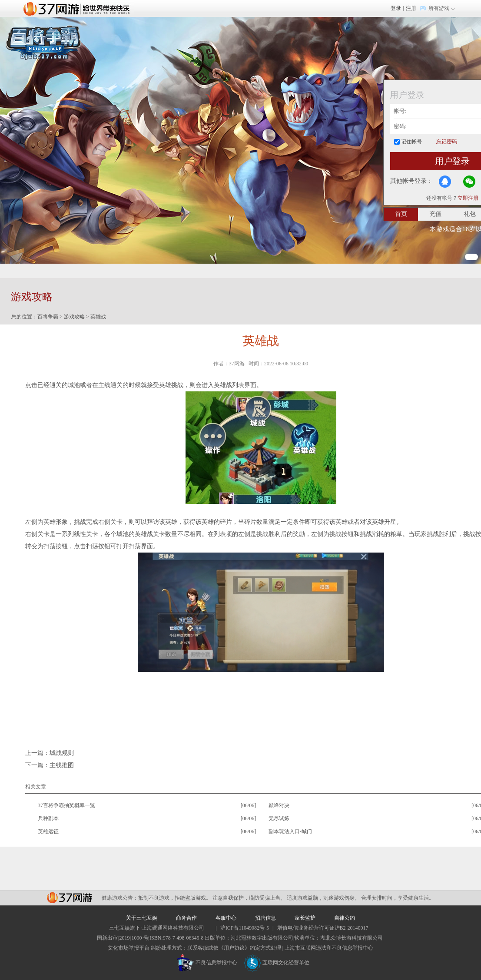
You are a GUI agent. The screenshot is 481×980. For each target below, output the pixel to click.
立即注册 (468, 198)
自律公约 (345, 918)
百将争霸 (48, 317)
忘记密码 (447, 142)
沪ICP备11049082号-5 (245, 928)
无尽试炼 (279, 818)
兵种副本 (48, 818)
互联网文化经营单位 (277, 963)
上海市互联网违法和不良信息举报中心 (329, 948)
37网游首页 (79, 8)
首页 (401, 214)
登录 (396, 8)
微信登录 (469, 182)
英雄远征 (48, 831)
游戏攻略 (74, 317)
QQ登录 (445, 182)
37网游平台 (69, 898)
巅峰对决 (279, 805)
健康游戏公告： (120, 898)
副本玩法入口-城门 (290, 831)
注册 (411, 8)
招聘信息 (265, 918)
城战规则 (62, 753)
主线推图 (62, 765)
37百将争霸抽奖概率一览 (66, 805)
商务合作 (186, 918)
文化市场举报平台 (129, 948)
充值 (435, 214)
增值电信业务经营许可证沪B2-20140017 (323, 928)
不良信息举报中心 (207, 963)
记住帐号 (411, 142)
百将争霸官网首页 (43, 43)
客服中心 (226, 918)
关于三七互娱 (142, 918)
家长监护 (305, 918)
